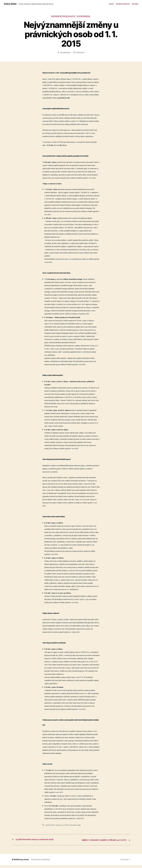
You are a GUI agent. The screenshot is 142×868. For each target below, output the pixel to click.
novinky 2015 (50, 825)
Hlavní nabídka (84, 17)
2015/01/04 (80, 53)
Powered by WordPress (41, 862)
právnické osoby (77, 825)
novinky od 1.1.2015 (63, 825)
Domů (111, 4)
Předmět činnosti (123, 4)
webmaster (66, 53)
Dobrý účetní (11, 4)
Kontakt (135, 4)
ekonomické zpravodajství (63, 17)
